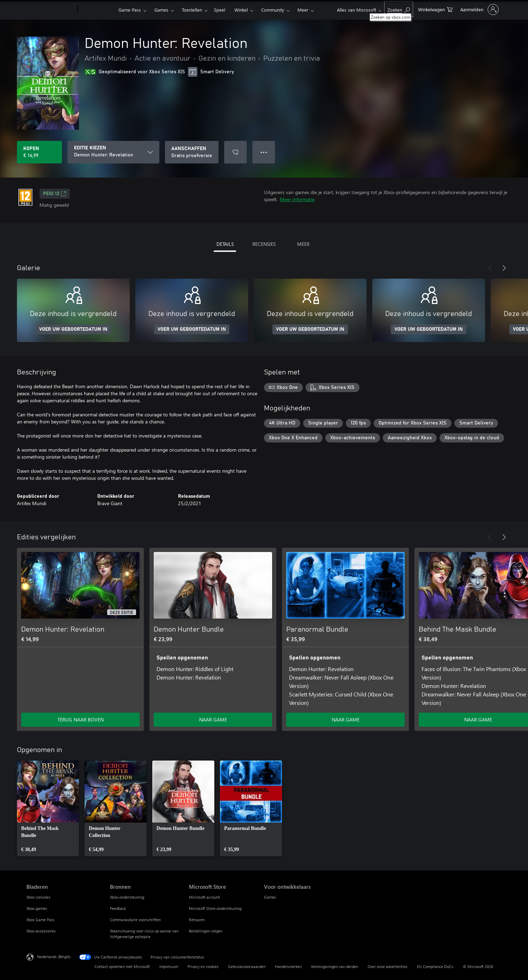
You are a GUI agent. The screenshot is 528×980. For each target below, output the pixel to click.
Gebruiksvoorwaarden (247, 966)
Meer (303, 10)
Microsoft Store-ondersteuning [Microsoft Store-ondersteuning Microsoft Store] (215, 908)
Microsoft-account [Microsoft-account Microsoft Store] (204, 897)
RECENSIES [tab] (264, 244)
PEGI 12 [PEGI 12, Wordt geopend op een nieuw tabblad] (55, 194)
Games (161, 10)
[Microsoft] (51, 10)
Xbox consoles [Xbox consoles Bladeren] (38, 897)
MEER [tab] (303, 244)
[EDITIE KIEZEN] (113, 152)
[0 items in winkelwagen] (435, 9)
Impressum (169, 966)
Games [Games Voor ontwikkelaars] (270, 897)
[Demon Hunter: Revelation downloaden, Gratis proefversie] (192, 152)
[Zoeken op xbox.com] (399, 9)
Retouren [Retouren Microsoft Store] (197, 920)
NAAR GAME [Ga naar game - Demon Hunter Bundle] (213, 720)
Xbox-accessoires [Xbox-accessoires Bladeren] (41, 931)
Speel (220, 10)
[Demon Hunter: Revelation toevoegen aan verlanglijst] (235, 152)
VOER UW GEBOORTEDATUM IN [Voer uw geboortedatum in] (73, 329)
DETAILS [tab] (225, 244)
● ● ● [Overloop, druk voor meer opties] (264, 152)
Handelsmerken (288, 966)
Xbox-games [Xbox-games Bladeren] (37, 908)
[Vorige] (490, 268)
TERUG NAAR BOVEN (81, 720)
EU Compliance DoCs (435, 966)
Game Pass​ (130, 10)
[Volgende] (504, 268)
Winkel (241, 10)
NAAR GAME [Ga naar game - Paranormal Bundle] (346, 720)
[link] (48, 808)
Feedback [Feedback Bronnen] (118, 908)
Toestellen (192, 10)
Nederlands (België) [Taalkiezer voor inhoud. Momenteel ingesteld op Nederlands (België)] (54, 957)
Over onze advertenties (388, 966)
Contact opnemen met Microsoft (122, 966)
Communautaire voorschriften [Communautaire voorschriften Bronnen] (135, 920)
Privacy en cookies (203, 966)
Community (273, 10)
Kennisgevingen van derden (335, 966)
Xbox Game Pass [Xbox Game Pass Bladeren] (41, 920)
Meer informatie (297, 199)
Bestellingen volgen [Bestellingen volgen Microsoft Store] (206, 931)
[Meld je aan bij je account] (479, 10)
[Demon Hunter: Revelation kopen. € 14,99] (39, 152)
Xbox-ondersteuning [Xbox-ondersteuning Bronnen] (127, 897)
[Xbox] (97, 10)
